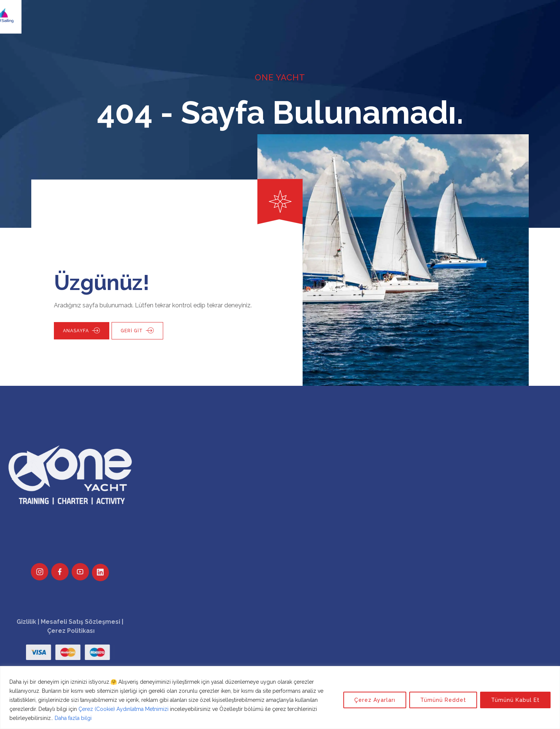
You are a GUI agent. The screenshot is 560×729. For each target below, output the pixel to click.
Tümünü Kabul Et (515, 700)
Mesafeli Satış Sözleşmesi (80, 622)
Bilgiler (326, 13)
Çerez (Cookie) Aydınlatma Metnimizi (123, 709)
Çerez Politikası (71, 631)
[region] (280, 698)
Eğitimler (207, 13)
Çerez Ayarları (375, 700)
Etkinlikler (288, 13)
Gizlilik (26, 622)
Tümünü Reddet (443, 700)
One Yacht (166, 13)
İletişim (401, 13)
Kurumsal (247, 13)
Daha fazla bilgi (73, 718)
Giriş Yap (436, 13)
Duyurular (363, 13)
